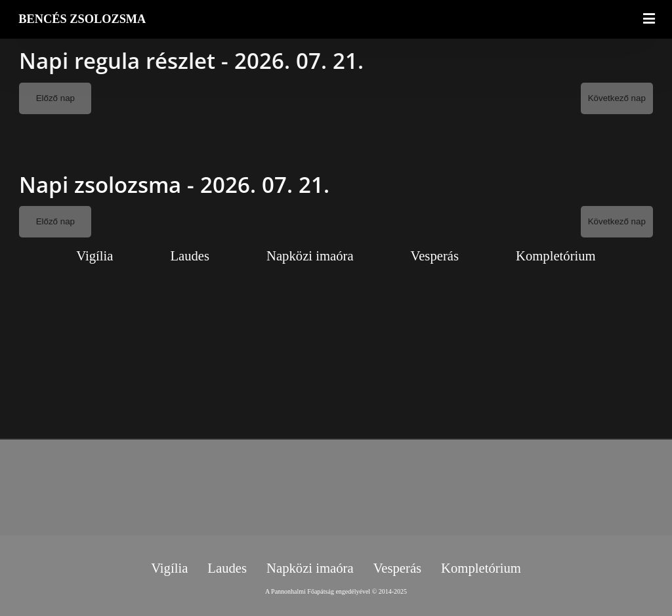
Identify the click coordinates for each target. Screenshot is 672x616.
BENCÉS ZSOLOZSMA (82, 19)
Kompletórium (556, 256)
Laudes (190, 256)
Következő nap (617, 98)
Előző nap (55, 98)
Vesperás (435, 256)
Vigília (94, 256)
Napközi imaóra (310, 256)
